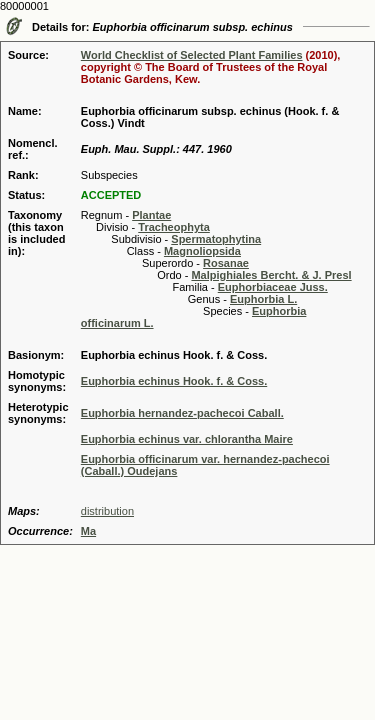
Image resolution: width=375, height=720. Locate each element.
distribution (107, 511)
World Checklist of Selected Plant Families (192, 55)
